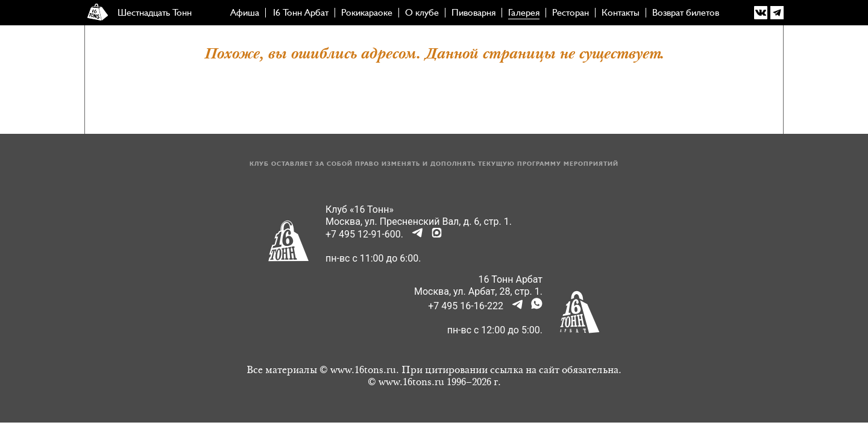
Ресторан (571, 13)
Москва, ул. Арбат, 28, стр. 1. (478, 291)
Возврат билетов (686, 13)
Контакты (621, 13)
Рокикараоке (367, 13)
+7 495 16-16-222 (466, 306)
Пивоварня (473, 13)
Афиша (245, 13)
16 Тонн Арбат (300, 13)
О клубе (422, 13)
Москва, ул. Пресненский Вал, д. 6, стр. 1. (419, 222)
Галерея (524, 13)
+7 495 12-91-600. (364, 234)
